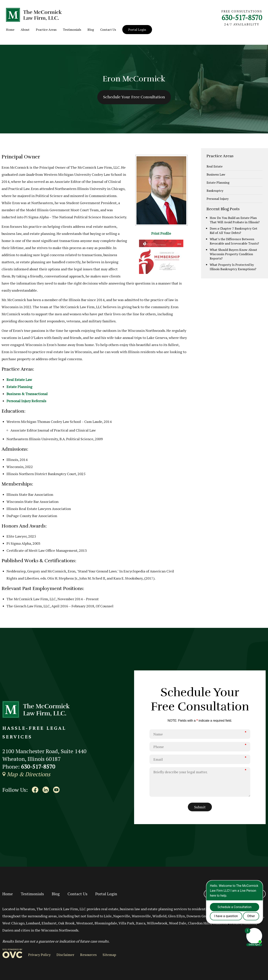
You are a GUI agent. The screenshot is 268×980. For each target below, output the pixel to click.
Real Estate (215, 166)
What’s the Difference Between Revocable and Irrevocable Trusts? (234, 241)
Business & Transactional (27, 394)
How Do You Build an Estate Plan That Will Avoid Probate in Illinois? (235, 220)
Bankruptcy (215, 191)
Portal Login (137, 30)
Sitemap (109, 955)
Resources (88, 955)
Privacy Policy (39, 955)
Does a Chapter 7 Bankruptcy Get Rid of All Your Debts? (234, 231)
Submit (200, 807)
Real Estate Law (19, 380)
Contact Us (108, 30)
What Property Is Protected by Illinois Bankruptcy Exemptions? (233, 267)
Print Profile (161, 233)
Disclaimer (65, 955)
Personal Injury (218, 199)
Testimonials (72, 30)
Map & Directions (26, 774)
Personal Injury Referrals (26, 401)
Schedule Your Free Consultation (134, 97)
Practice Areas (46, 30)
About (25, 30)
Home (10, 30)
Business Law (216, 174)
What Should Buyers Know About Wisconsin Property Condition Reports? (233, 254)
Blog (91, 30)
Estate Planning (19, 387)
